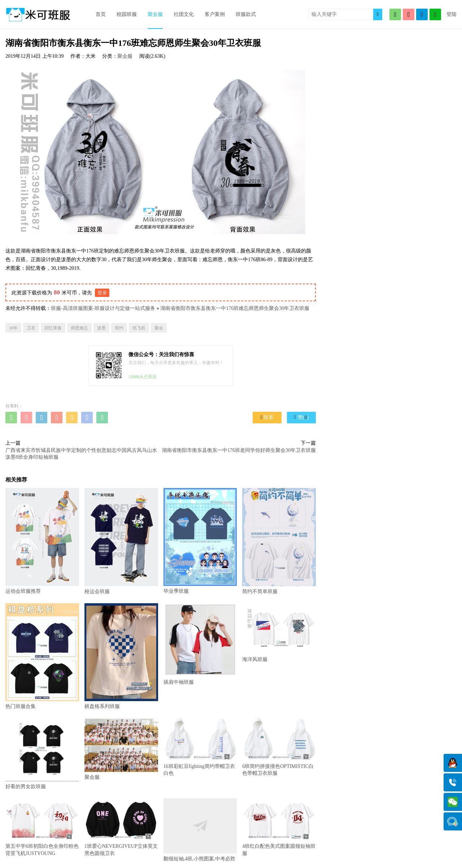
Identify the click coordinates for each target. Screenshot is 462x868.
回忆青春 (53, 328)
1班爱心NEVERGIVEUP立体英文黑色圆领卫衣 (121, 827)
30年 (13, 328)
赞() (301, 417)
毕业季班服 (200, 541)
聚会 (159, 328)
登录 (102, 293)
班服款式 (246, 14)
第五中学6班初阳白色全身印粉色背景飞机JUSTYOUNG (42, 827)
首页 (101, 14)
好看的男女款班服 (42, 754)
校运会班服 (121, 541)
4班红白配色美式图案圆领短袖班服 (279, 827)
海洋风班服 (279, 633)
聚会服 (155, 14)
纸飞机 (139, 328)
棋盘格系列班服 (121, 656)
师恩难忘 (79, 328)
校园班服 (127, 14)
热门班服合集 (42, 656)
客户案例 (215, 14)
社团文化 (184, 14)
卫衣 (31, 328)
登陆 (452, 14)
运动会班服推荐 (42, 541)
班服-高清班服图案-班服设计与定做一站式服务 (103, 308)
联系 (267, 417)
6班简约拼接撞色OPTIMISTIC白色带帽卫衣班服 (279, 747)
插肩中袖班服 (200, 644)
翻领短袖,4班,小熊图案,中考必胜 (200, 830)
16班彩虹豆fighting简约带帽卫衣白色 (200, 747)
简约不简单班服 (279, 541)
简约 (119, 328)
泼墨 (101, 328)
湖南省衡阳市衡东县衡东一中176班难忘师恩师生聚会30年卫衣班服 (235, 308)
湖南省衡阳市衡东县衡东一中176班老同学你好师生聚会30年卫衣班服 (239, 450)
